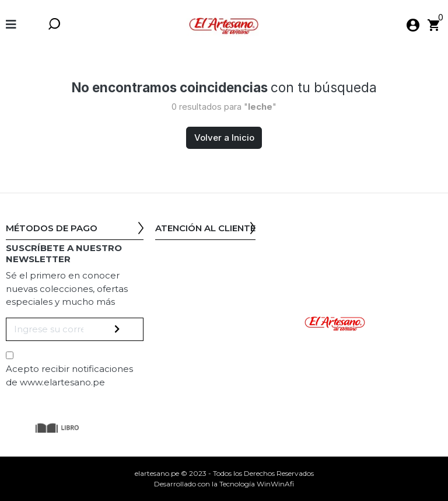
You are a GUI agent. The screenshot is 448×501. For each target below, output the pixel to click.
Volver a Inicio (224, 138)
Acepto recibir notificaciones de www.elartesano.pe (69, 375)
